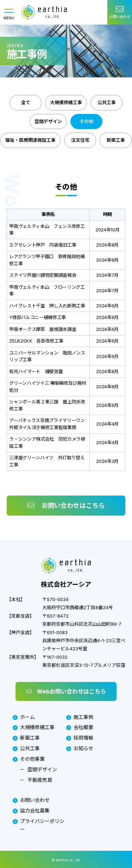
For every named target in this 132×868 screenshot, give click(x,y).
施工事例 (80, 717)
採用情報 (80, 738)
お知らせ (80, 748)
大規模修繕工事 (66, 102)
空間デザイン (48, 121)
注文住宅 (80, 140)
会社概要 (80, 727)
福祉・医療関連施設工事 (30, 140)
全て (26, 102)
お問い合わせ (31, 800)
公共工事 (107, 102)
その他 (86, 121)
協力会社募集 (31, 810)
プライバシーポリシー (39, 825)
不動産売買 (40, 780)
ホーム (24, 717)
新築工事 (116, 140)
